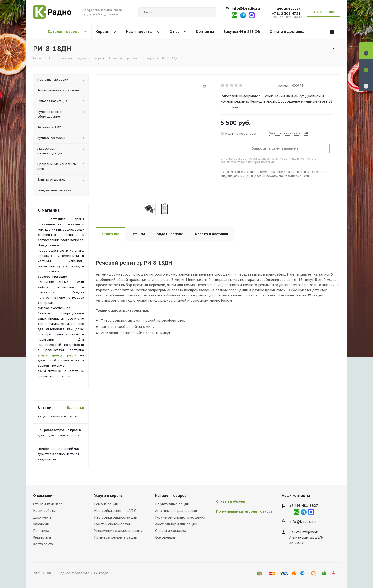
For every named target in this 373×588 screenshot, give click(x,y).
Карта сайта (43, 544)
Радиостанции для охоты (57, 416)
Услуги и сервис (108, 496)
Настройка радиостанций (116, 517)
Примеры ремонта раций (116, 537)
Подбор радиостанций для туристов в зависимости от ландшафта (59, 454)
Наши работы (44, 511)
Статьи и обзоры (231, 501)
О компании (44, 496)
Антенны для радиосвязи (176, 511)
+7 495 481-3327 (286, 9)
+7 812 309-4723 (286, 13)
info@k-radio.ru (246, 8)
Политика (41, 531)
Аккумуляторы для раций (176, 524)
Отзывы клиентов (48, 504)
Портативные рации (172, 504)
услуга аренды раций (57, 355)
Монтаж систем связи (112, 524)
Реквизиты (42, 537)
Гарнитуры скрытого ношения (180, 517)
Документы (43, 517)
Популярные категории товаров (244, 511)
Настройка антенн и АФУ (115, 511)
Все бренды (165, 537)
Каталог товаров (171, 496)
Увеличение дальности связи (118, 531)
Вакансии (41, 524)
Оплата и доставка (171, 531)
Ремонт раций (106, 504)
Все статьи (75, 408)
